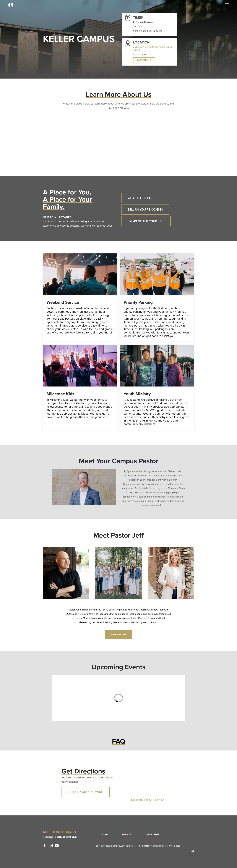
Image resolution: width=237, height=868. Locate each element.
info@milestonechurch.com (152, 846)
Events (127, 834)
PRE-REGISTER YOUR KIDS (146, 221)
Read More (119, 634)
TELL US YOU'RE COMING (145, 209)
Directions (144, 60)
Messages (152, 834)
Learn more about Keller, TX (148, 800)
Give (105, 834)
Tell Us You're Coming (86, 792)
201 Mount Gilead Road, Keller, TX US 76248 (153, 48)
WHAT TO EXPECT (140, 198)
